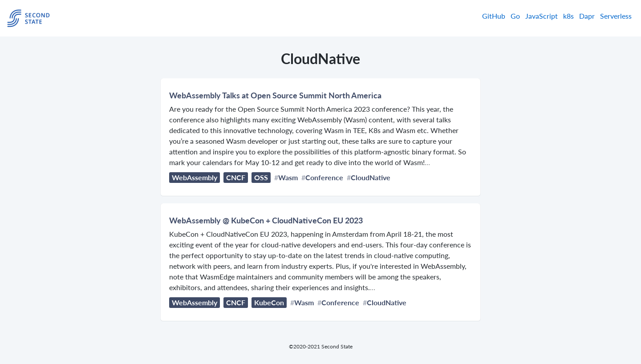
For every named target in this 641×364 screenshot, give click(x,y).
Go (515, 16)
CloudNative (371, 177)
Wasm (288, 177)
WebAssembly (195, 177)
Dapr (587, 16)
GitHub (494, 16)
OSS (261, 177)
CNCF (236, 177)
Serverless (616, 16)
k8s (568, 16)
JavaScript (542, 16)
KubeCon (269, 302)
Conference (324, 177)
